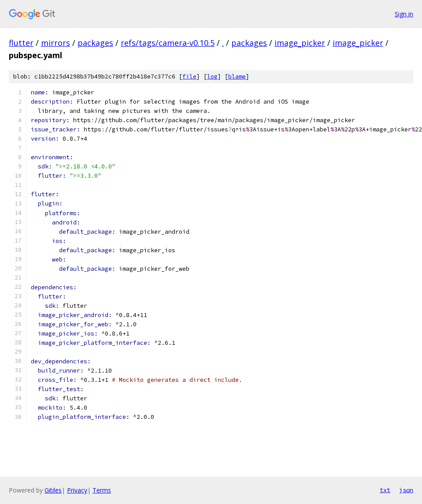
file (189, 77)
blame (237, 77)
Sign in (404, 14)
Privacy (77, 490)
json (406, 490)
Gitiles (53, 490)
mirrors (56, 43)
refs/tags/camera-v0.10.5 (168, 43)
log (212, 77)
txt (385, 490)
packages (95, 43)
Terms (102, 490)
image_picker (300, 43)
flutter (21, 43)
